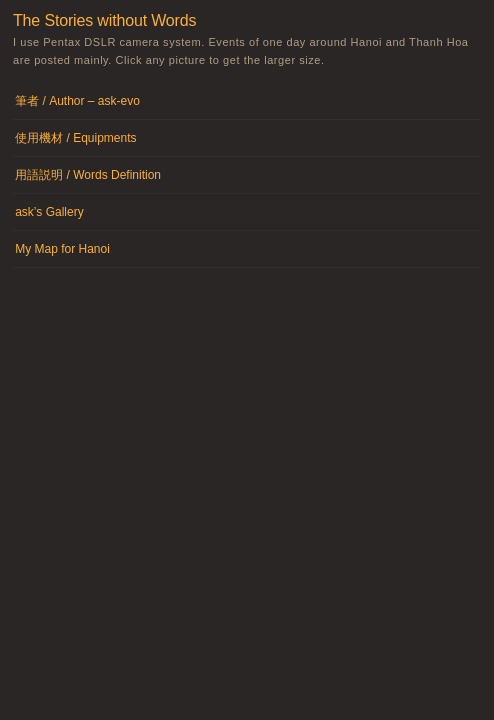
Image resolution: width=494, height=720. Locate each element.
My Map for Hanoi (62, 249)
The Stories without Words (104, 20)
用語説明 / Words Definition (88, 175)
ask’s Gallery (49, 212)
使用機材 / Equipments (75, 138)
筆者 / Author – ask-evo (77, 101)
